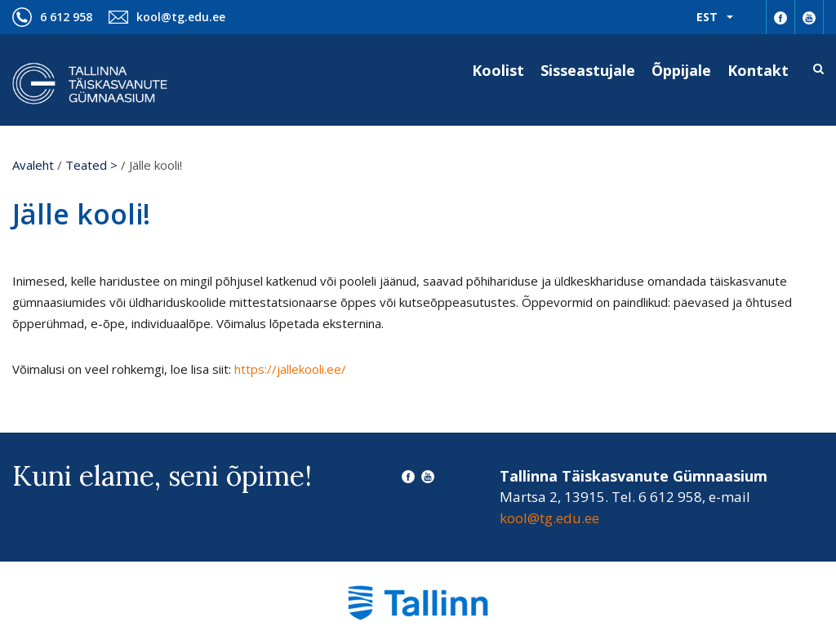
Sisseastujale (588, 70)
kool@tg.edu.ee (181, 17)
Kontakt (758, 70)
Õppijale (681, 70)
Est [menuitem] (707, 17)
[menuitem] (715, 17)
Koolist (498, 70)
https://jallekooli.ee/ (290, 369)
